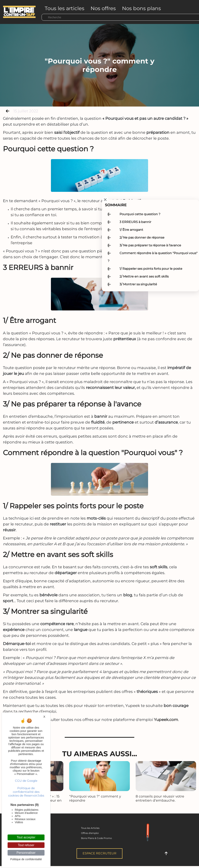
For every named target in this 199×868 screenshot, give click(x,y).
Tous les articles (65, 8)
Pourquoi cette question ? (140, 214)
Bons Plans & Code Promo (96, 838)
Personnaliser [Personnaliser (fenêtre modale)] (26, 853)
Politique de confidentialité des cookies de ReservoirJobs (26, 792)
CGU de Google (26, 781)
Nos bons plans (141, 8)
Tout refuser (26, 845)
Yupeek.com (166, 720)
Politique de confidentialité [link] (26, 859)
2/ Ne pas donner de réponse (142, 237)
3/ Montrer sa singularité (138, 284)
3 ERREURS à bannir (135, 222)
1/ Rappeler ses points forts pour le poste (151, 269)
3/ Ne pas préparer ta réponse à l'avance (150, 245)
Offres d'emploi (90, 833)
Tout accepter (26, 837)
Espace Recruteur (99, 853)
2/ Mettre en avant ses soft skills (144, 276)
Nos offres (103, 8)
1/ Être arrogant (131, 230)
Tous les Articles (90, 828)
